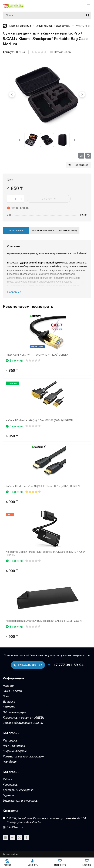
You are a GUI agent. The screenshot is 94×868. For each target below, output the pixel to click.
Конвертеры (11, 785)
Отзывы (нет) (68, 231)
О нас (6, 696)
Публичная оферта (15, 712)
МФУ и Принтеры (14, 746)
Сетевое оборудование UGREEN (23, 723)
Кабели (7, 779)
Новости (8, 686)
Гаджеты (8, 795)
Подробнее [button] (14, 292)
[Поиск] (47, 15)
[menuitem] (31, 140)
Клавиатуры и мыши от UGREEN (23, 718)
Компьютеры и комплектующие (23, 757)
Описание (16, 231)
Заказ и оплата (12, 691)
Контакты (9, 707)
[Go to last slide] (20, 140)
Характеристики (43, 231)
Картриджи (10, 741)
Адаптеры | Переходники (19, 790)
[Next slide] (74, 140)
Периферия (10, 762)
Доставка (9, 702)
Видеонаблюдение (15, 751)
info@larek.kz (15, 827)
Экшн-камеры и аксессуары (21, 801)
